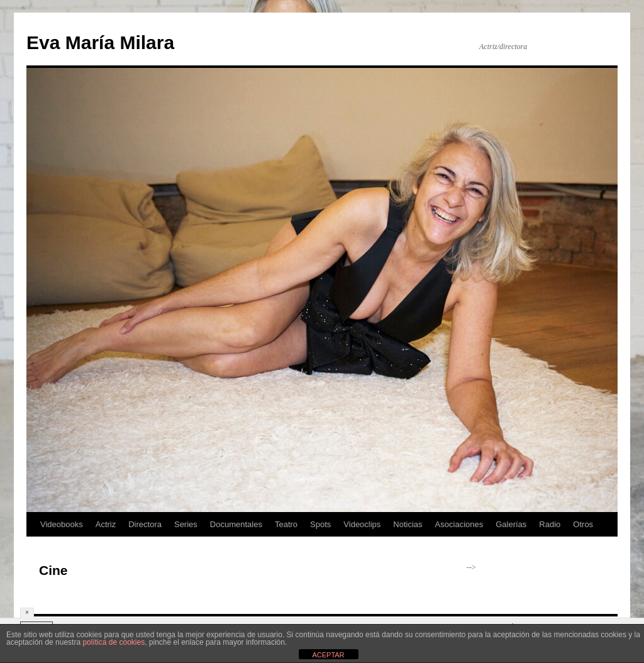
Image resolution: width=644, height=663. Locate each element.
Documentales (236, 524)
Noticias (408, 524)
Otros (583, 524)
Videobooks (62, 524)
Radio (550, 524)
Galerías (511, 524)
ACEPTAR (328, 655)
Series (186, 524)
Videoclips (362, 524)
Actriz (106, 524)
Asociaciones (459, 524)
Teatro (286, 524)
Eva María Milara (100, 42)
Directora (145, 524)
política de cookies (114, 642)
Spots (320, 524)
